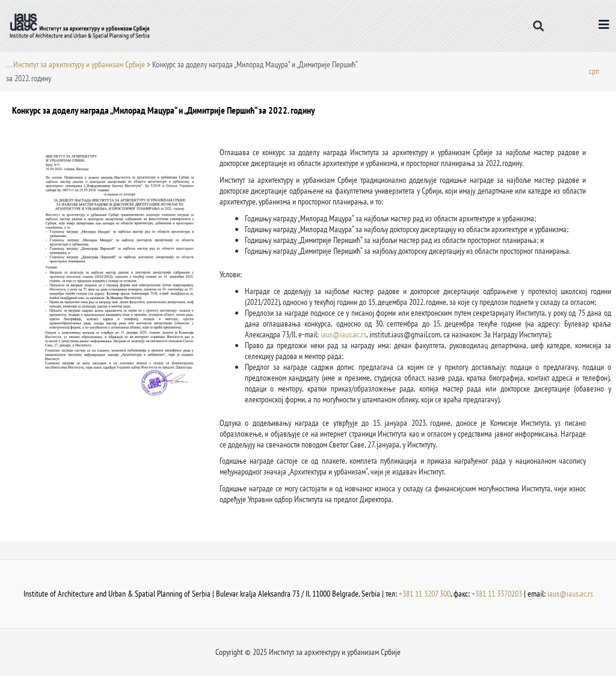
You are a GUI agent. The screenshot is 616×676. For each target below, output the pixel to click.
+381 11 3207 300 (425, 594)
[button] (539, 26)
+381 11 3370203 (497, 594)
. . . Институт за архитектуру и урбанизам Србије (75, 64)
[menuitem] (594, 71)
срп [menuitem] (594, 70)
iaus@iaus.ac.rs (343, 334)
